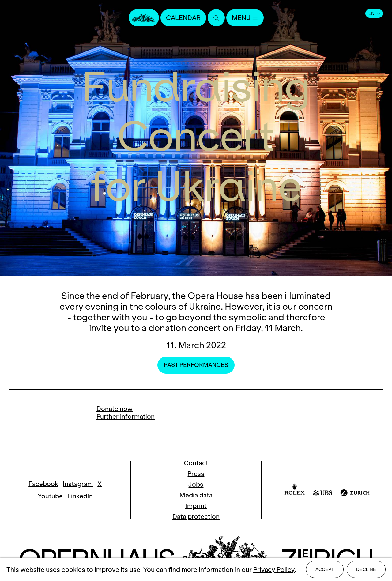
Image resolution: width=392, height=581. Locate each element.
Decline (366, 569)
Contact (196, 463)
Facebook (43, 484)
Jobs (196, 484)
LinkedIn (80, 496)
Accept (325, 569)
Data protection (196, 517)
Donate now (115, 409)
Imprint (196, 506)
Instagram (78, 484)
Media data (196, 495)
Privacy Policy (274, 570)
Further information (126, 416)
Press (196, 474)
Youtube (50, 496)
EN (375, 13)
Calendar (183, 18)
